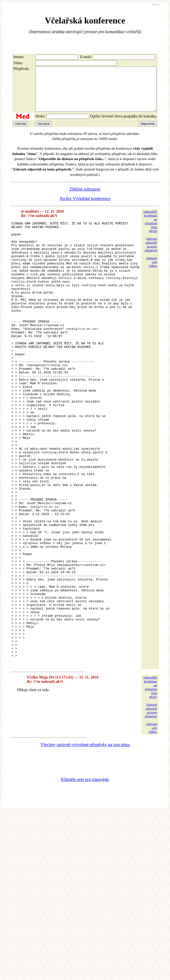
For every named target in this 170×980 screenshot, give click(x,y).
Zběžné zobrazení (85, 198)
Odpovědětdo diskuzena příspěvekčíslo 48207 (150, 784)
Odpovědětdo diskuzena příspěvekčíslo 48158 (150, 230)
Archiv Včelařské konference (85, 207)
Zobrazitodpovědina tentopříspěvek (151, 253)
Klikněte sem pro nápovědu (85, 877)
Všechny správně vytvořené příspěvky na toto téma (85, 842)
